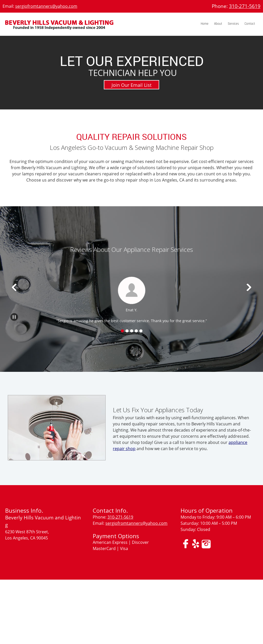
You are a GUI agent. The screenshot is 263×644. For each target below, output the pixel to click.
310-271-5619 (245, 6)
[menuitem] (205, 24)
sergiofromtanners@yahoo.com (46, 6)
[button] (131, 300)
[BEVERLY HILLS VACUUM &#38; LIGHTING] (59, 27)
